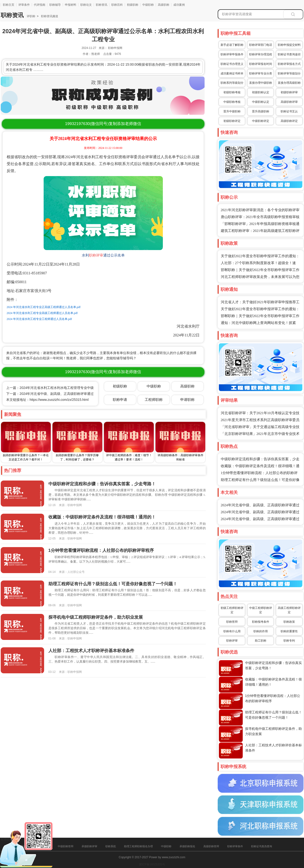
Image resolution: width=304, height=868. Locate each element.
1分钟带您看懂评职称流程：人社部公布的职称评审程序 (101, 550)
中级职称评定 (261, 121)
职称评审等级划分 (289, 73)
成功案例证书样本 (232, 73)
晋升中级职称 (232, 111)
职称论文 (86, 5)
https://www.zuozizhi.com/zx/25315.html (59, 400)
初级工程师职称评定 (232, 610)
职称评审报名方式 (289, 64)
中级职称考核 (232, 102)
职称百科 (117, 5)
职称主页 (9, 5)
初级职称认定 (261, 92)
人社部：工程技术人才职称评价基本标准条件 (91, 651)
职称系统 (111, 846)
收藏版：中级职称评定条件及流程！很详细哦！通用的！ (102, 517)
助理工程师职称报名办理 (138, 846)
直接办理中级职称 (261, 83)
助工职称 (261, 641)
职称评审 (96, 255)
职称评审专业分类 (261, 73)
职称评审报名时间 (261, 64)
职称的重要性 (289, 631)
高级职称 (164, 5)
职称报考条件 (261, 622)
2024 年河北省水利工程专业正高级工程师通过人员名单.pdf (44, 307)
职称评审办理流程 (261, 54)
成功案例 (179, 5)
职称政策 (289, 622)
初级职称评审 (289, 92)
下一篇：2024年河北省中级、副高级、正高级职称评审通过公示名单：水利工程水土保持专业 (75, 394)
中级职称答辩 (66, 846)
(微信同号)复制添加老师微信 (103, 124)
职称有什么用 (232, 631)
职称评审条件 (235, 846)
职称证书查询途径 (289, 54)
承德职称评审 (89, 846)
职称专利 (289, 641)
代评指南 (40, 5)
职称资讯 (102, 5)
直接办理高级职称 (289, 83)
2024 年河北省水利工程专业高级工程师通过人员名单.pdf (42, 313)
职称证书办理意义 (232, 64)
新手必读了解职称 (232, 45)
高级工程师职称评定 (289, 610)
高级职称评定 (289, 121)
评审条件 (24, 5)
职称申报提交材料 (289, 45)
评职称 (31, 16)
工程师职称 (154, 400)
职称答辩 (232, 622)
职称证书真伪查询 (262, 846)
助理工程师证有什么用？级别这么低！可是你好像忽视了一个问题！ (113, 584)
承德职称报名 (187, 846)
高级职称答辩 (211, 846)
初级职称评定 (232, 121)
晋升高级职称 (261, 111)
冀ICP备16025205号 (152, 864)
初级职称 (133, 5)
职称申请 (120, 400)
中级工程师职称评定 (261, 610)
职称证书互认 (289, 111)
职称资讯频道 (49, 16)
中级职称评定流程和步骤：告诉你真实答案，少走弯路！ (102, 484)
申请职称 (187, 400)
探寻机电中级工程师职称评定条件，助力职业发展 (96, 617)
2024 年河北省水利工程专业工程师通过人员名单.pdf (39, 319)
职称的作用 (261, 631)
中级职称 (148, 5)
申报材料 (71, 5)
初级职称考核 (232, 92)
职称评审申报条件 (232, 54)
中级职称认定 (261, 102)
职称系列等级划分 (232, 83)
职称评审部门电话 (261, 45)
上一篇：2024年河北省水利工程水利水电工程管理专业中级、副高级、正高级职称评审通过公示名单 (80, 388)
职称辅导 (55, 5)
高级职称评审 (289, 102)
